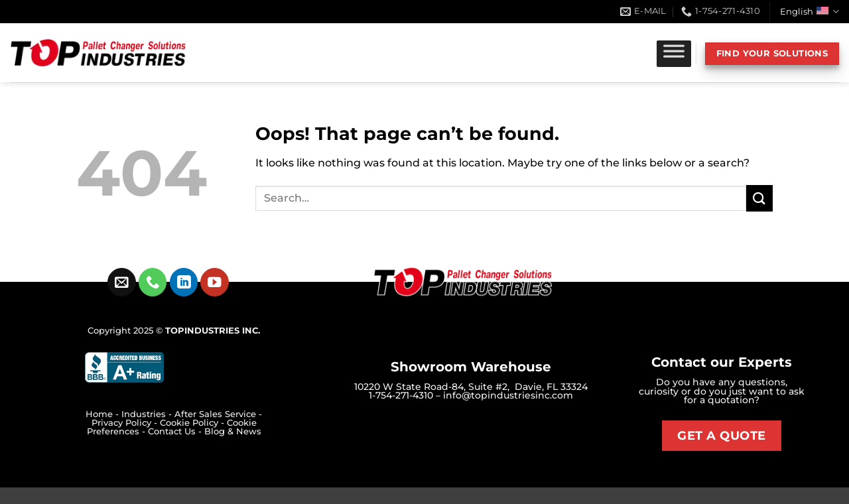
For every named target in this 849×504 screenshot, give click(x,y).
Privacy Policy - (126, 423)
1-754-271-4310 (401, 395)
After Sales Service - (218, 414)
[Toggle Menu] (674, 54)
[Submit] (759, 198)
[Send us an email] (122, 282)
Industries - (148, 414)
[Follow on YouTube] (215, 282)
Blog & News (233, 431)
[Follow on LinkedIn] (184, 282)
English (810, 12)
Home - (103, 414)
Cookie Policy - (193, 423)
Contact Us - (176, 431)
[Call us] (153, 282)
